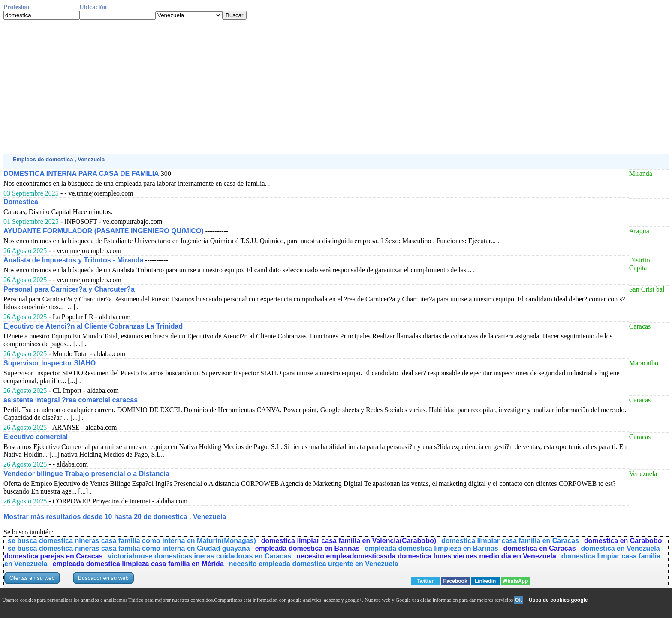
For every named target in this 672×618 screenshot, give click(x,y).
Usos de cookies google (558, 600)
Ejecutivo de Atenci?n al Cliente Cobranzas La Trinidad (93, 326)
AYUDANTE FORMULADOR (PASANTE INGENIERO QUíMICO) (104, 231)
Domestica (21, 202)
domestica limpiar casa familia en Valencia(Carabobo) (349, 541)
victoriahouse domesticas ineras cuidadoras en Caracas (199, 556)
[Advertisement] (261, 87)
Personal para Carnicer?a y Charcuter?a (69, 289)
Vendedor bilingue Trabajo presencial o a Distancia (86, 474)
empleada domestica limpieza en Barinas (431, 548)
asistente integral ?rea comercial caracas (71, 400)
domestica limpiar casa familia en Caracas (510, 541)
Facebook (455, 581)
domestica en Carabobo (623, 541)
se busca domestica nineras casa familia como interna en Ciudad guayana (129, 548)
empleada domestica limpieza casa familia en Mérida (138, 564)
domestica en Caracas (540, 548)
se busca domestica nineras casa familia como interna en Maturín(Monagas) (132, 541)
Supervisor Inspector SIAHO (50, 363)
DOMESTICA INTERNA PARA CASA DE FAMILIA (81, 173)
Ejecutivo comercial (36, 437)
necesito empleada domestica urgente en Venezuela (314, 564)
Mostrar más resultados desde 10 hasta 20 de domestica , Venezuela (115, 517)
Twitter (425, 581)
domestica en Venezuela (621, 548)
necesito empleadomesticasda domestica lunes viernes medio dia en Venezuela (426, 556)
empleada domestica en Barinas (307, 548)
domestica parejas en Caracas (53, 556)
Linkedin (485, 581)
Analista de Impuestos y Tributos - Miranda (73, 260)
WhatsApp (515, 581)
